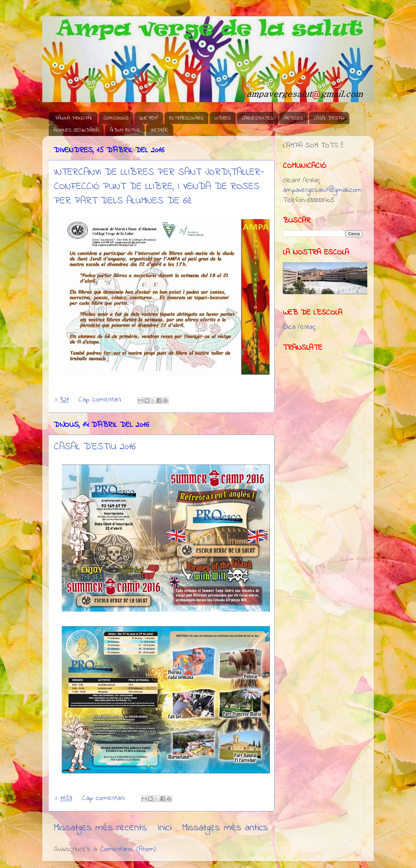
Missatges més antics (225, 828)
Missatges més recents (100, 828)
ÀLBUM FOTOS (125, 130)
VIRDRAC (159, 130)
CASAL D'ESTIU (329, 118)
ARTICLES (293, 118)
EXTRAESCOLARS (186, 118)
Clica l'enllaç (299, 327)
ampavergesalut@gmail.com (322, 190)
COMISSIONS (116, 118)
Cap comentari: (101, 400)
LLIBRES (222, 118)
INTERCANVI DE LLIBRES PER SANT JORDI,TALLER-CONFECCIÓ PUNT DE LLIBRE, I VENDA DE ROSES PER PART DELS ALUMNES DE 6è (159, 187)
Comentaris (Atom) (128, 849)
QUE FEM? (149, 118)
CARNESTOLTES (257, 118)
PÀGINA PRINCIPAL (74, 118)
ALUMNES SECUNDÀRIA (76, 130)
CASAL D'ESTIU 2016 (95, 447)
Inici (165, 828)
